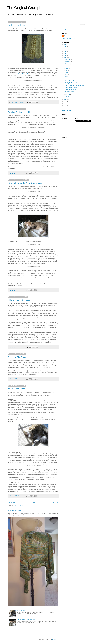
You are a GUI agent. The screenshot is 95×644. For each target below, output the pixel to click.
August (67, 68)
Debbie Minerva (68, 36)
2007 (65, 103)
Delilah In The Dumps (18, 357)
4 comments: (21, 496)
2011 (65, 56)
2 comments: (21, 290)
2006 (65, 106)
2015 (65, 47)
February (68, 94)
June (67, 72)
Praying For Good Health (19, 112)
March (67, 79)
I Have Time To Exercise (19, 300)
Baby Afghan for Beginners (26, 74)
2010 (65, 58)
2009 (65, 99)
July (66, 70)
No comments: (21, 102)
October (67, 64)
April (67, 77)
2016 (65, 45)
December (68, 60)
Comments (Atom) (19, 505)
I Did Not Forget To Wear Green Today (25, 183)
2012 (65, 53)
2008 (65, 101)
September (68, 66)
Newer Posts (12, 503)
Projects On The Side (18, 25)
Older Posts (55, 503)
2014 (65, 49)
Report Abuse (66, 110)
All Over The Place (16, 389)
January (67, 96)
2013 (65, 51)
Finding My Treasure (14, 511)
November (68, 62)
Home (33, 503)
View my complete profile (68, 38)
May (66, 75)
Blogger (54, 640)
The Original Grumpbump (28, 8)
